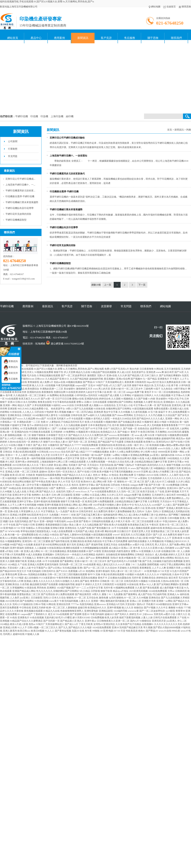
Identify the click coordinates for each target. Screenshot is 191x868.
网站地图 (99, 369)
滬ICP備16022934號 (78, 326)
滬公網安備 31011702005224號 (65, 344)
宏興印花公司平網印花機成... (20, 179)
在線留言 (170, 7)
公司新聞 (13, 141)
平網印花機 (7, 306)
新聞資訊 (83, 38)
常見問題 (13, 156)
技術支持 (11, 373)
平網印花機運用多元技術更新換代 (67, 174)
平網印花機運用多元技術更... (20, 191)
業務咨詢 (11, 361)
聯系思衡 (185, 7)
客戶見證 (106, 38)
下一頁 (142, 285)
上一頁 (108, 285)
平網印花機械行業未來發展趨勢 (22, 202)
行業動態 (13, 149)
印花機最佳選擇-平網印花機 (20, 196)
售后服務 (130, 38)
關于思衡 (153, 38)
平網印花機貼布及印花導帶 (19, 208)
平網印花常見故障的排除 (18, 214)
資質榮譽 (106, 306)
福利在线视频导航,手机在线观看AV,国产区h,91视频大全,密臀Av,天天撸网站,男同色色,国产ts (47, 2)
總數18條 (96, 285)
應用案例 (59, 38)
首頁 (170, 130)
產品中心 (36, 38)
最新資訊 (48, 306)
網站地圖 (155, 7)
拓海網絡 (40, 344)
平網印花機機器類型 (16, 220)
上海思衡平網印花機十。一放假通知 (68, 156)
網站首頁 (13, 38)
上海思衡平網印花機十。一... (20, 185)
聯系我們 (176, 38)
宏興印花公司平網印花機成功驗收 (67, 138)
